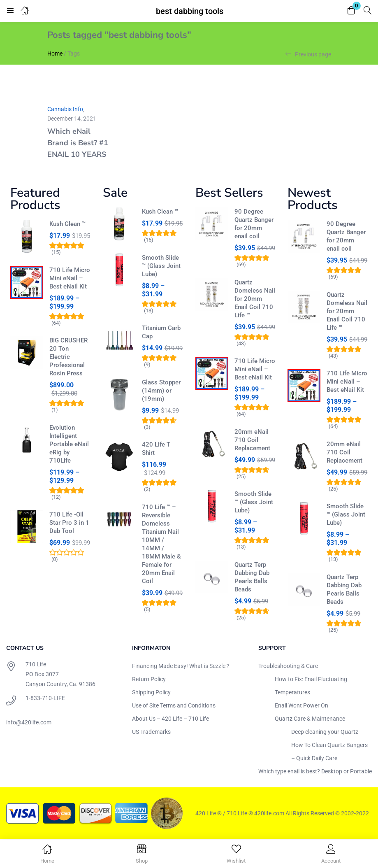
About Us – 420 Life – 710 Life (170, 719)
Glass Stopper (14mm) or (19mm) (161, 391)
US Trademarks (151, 732)
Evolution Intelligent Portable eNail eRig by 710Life (69, 444)
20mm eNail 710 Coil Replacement (252, 440)
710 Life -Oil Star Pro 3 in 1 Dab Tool (69, 523)
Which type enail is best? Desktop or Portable (315, 771)
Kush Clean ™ (67, 224)
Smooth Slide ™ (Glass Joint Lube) (161, 266)
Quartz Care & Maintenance (310, 719)
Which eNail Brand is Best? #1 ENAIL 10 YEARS (78, 143)
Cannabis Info (65, 109)
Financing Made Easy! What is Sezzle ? (181, 666)
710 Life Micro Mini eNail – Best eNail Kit (70, 278)
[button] (351, 11)
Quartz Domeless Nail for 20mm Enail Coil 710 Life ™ (255, 299)
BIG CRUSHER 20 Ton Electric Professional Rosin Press (68, 357)
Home (55, 54)
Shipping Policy (151, 692)
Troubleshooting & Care (288, 666)
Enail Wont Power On (301, 705)
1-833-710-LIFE (45, 698)
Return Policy (149, 679)
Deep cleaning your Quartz (325, 732)
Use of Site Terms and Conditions (174, 705)
